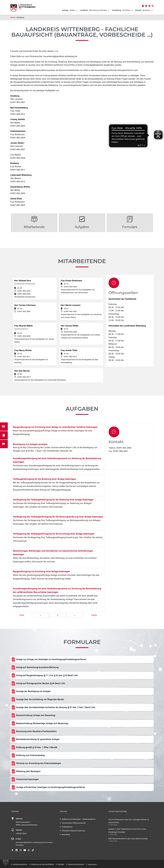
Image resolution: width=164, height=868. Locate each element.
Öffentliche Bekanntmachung (73, 831)
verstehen (122, 11)
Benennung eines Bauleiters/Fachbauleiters (36, 731)
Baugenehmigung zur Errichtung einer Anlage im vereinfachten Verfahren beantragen (55, 427)
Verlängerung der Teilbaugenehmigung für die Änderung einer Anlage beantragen (53, 500)
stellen (70, 11)
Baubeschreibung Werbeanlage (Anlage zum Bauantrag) (42, 723)
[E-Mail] (13, 839)
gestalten (144, 11)
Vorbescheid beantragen (27, 779)
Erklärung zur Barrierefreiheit (42, 864)
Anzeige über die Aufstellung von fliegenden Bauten (40, 699)
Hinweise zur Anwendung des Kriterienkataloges (39, 763)
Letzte (94, 615)
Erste (22, 615)
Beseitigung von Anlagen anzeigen (30, 444)
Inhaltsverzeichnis (20, 864)
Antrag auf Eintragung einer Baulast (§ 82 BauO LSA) (41, 683)
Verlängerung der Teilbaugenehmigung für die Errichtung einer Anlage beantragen (54, 534)
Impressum (92, 864)
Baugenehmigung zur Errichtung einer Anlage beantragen (42, 571)
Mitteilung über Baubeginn (28, 771)
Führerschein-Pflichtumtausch (74, 823)
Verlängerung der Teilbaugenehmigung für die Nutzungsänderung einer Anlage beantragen (58, 517)
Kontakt (61, 864)
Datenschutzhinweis (76, 864)
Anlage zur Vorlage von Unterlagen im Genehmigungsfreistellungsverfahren (51, 659)
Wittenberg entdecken (95, 11)
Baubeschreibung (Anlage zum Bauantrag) (36, 715)
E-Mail (18, 839)
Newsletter (66, 834)
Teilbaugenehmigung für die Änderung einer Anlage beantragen (45, 479)
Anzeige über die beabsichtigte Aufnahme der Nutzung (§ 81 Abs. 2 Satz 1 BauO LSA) (56, 707)
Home (13, 17)
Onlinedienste (67, 827)
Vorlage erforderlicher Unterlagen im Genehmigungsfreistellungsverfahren (51, 787)
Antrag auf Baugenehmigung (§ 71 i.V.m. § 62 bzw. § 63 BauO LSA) (47, 675)
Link (56, 51)
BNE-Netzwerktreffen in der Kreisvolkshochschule (128, 839)
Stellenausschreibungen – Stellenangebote (78, 819)
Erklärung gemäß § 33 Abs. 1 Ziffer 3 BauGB (37, 747)
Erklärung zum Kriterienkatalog (30, 755)
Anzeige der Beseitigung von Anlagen (33, 691)
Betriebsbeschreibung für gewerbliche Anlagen (38, 739)
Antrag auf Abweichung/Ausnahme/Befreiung (37, 667)
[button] (6, 862)
